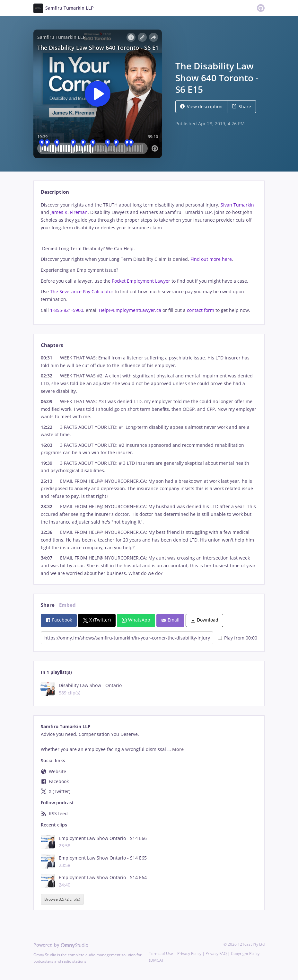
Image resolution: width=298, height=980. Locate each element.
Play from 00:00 (237, 638)
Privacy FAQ (216, 954)
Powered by (61, 945)
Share (241, 106)
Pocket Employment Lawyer (141, 281)
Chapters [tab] (52, 345)
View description (201, 106)
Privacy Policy (189, 954)
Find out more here (211, 259)
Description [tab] (55, 192)
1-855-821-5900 (67, 310)
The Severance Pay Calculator (82, 291)
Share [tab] (48, 605)
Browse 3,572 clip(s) (62, 899)
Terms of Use (161, 954)
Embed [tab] (67, 605)
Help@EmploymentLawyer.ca (130, 310)
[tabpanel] (149, 258)
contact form (201, 310)
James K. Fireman (69, 212)
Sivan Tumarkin (237, 205)
